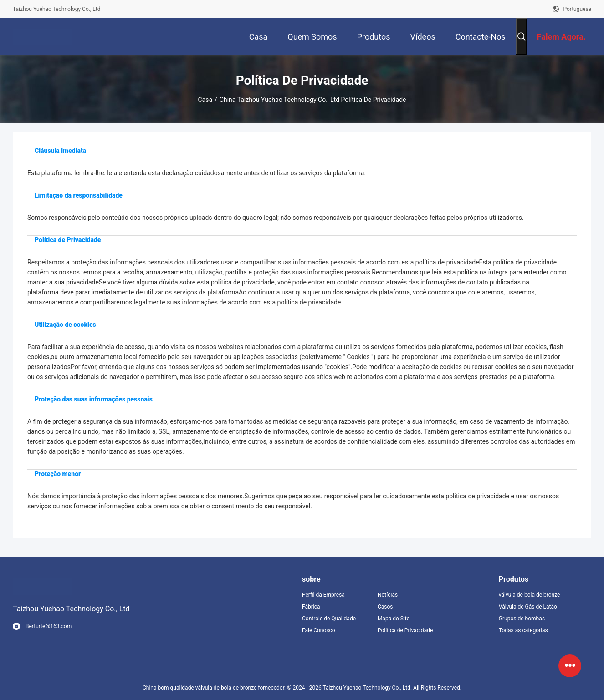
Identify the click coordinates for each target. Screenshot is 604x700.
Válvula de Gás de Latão (528, 607)
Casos (385, 607)
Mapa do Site (394, 619)
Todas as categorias (523, 630)
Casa (205, 100)
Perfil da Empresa (323, 595)
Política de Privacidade (405, 630)
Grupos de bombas (522, 619)
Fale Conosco (319, 630)
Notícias (388, 595)
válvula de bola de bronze (530, 595)
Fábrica (311, 607)
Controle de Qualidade (329, 619)
